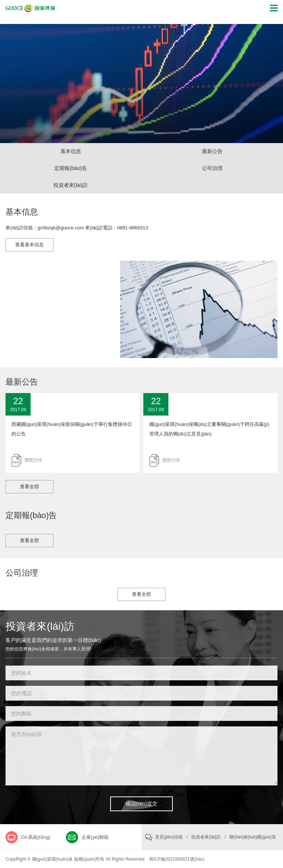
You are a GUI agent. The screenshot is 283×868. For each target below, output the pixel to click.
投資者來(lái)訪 (71, 185)
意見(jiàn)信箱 (169, 837)
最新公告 (212, 151)
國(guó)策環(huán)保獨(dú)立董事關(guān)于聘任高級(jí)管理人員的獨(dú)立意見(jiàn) (209, 429)
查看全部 (29, 487)
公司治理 (212, 168)
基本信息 (71, 151)
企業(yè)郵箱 (95, 837)
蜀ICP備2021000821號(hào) (177, 859)
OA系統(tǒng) (36, 837)
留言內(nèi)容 (141, 755)
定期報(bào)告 (71, 168)
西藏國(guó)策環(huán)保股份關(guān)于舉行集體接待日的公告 (72, 429)
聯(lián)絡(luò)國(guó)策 (253, 837)
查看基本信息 (29, 245)
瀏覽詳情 (33, 460)
